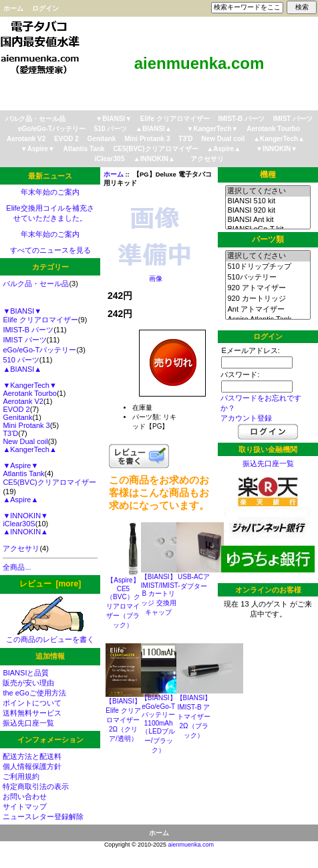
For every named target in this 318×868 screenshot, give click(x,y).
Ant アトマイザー (268, 310)
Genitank (102, 139)
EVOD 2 (66, 139)
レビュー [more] (50, 584)
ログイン (45, 8)
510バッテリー (268, 278)
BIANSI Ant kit (268, 220)
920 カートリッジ (268, 299)
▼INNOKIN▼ (277, 149)
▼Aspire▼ (38, 149)
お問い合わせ (25, 796)
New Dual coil (223, 139)
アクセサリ (207, 159)
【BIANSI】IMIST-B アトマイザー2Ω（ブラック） (194, 717)
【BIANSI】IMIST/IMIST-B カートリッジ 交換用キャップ (161, 594)
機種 (268, 175)
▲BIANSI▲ (154, 129)
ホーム (13, 8)
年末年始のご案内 (50, 192)
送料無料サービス (32, 713)
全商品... (17, 567)
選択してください (268, 191)
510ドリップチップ (268, 267)
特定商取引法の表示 (36, 786)
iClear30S (110, 159)
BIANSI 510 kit (268, 201)
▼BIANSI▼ (114, 119)
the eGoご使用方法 (34, 693)
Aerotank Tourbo (273, 129)
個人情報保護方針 (32, 766)
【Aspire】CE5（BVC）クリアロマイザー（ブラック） (123, 603)
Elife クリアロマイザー (175, 119)
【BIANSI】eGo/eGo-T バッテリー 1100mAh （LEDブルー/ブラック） (159, 724)
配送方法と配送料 (32, 756)
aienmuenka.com (191, 845)
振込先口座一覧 (28, 723)
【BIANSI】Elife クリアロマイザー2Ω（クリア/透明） (123, 720)
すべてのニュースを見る (50, 250)
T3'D (185, 139)
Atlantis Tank (84, 149)
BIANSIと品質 (26, 673)
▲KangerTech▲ (279, 139)
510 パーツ (111, 129)
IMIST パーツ (293, 119)
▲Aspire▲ (223, 149)
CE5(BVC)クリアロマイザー (155, 149)
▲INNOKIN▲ (154, 159)
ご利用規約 (21, 776)
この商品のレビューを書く (50, 636)
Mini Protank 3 (147, 139)
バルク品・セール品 (35, 119)
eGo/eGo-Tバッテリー (52, 129)
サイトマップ (25, 806)
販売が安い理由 (28, 683)
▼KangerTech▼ (213, 129)
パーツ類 (268, 239)
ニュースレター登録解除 (43, 817)
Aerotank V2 (26, 139)
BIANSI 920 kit (268, 211)
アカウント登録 (246, 418)
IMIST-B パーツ (242, 119)
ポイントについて (32, 703)
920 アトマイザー (268, 288)
